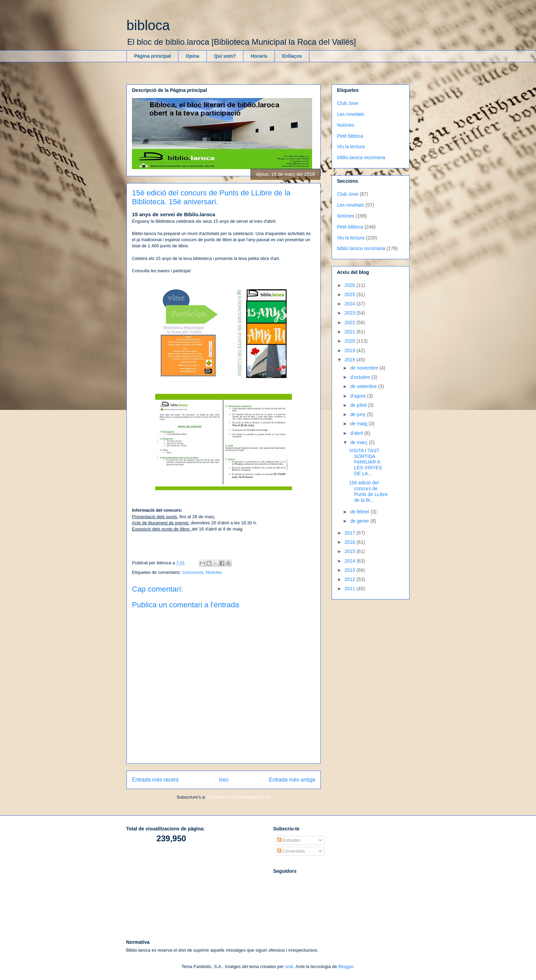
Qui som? (225, 56)
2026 (351, 285)
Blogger (346, 967)
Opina (192, 56)
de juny (358, 414)
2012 (351, 579)
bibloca (148, 25)
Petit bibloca (350, 136)
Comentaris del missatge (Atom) (239, 797)
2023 (351, 313)
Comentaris (291, 851)
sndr (289, 967)
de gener (360, 521)
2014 (351, 561)
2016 (351, 542)
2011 (351, 589)
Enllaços (292, 56)
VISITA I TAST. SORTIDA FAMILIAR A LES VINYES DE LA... (366, 462)
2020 (351, 341)
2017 (351, 533)
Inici (224, 780)
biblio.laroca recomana (361, 157)
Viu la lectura (351, 147)
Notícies (214, 572)
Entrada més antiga (292, 780)
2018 (351, 360)
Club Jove (348, 103)
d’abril (357, 433)
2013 (351, 570)
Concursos (193, 572)
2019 (351, 350)
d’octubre (360, 377)
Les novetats (351, 114)
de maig (359, 424)
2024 (351, 304)
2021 (351, 332)
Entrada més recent (155, 780)
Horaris (259, 56)
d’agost (358, 396)
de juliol (359, 405)
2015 (351, 551)
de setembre (364, 386)
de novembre (365, 368)
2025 (351, 294)
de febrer (360, 512)
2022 (351, 322)
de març (359, 442)
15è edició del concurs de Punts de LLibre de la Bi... (368, 491)
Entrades (289, 840)
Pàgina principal (152, 56)
